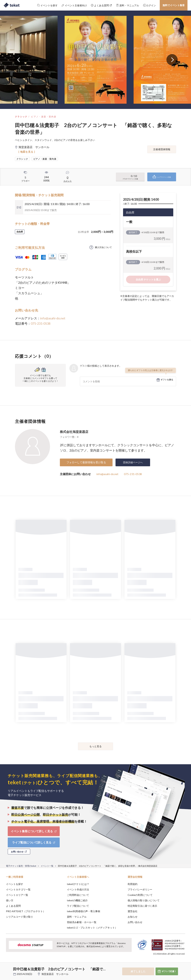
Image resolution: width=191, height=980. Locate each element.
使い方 (10, 900)
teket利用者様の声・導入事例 (83, 911)
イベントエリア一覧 (17, 895)
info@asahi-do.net (53, 318)
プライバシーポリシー (140, 889)
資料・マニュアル (77, 917)
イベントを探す (15, 884)
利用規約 (133, 884)
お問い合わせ (135, 922)
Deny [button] (161, 963)
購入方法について (103, 247)
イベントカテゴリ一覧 (18, 889)
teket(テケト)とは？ (78, 884)
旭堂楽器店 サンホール (55, 974)
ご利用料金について (78, 895)
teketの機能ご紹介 (77, 900)
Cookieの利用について (140, 895)
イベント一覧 (47, 866)
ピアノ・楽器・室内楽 (44, 117)
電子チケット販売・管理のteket (21, 866)
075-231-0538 (41, 323)
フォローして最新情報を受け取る (86, 462)
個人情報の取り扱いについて (144, 900)
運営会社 (133, 911)
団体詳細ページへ (133, 462)
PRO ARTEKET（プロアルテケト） (26, 911)
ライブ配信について (78, 906)
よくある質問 (13, 906)
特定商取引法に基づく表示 (142, 906)
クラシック (21, 117)
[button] (5, 967)
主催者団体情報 (162, 149)
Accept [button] (179, 962)
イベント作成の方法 (78, 889)
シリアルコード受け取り (19, 917)
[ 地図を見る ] (27, 152)
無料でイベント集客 (174, 5)
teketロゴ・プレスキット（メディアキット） (92, 928)
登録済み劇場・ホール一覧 (82, 922)
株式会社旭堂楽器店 (74, 432)
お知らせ (133, 917)
